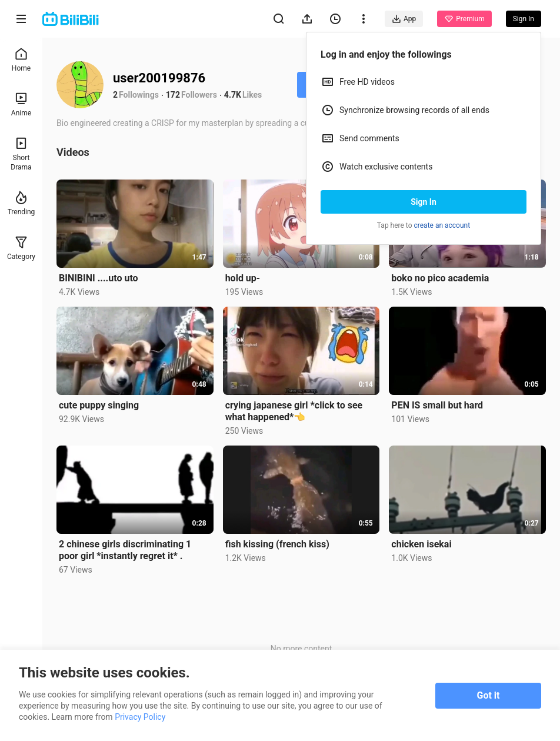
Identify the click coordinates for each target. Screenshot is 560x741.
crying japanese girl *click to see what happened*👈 (294, 411)
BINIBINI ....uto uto (99, 278)
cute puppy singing (99, 405)
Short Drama (21, 154)
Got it (489, 695)
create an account (442, 225)
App (404, 19)
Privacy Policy (140, 717)
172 (173, 95)
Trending (21, 203)
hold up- (243, 278)
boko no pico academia (440, 278)
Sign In (424, 202)
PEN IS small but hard (437, 405)
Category (21, 248)
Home (21, 60)
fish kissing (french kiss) (277, 544)
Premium (464, 19)
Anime (21, 104)
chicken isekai (421, 544)
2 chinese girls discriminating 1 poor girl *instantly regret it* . (125, 550)
